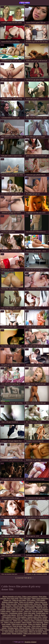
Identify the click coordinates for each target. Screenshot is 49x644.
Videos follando (27, 622)
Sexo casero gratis (13, 598)
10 (28, 578)
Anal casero (27, 626)
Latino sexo (28, 611)
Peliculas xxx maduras (36, 630)
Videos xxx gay (18, 621)
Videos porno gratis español (32, 633)
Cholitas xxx (7, 600)
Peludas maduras (17, 633)
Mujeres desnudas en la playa (12, 597)
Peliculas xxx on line (40, 619)
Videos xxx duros (29, 621)
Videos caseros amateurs (30, 597)
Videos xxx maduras (34, 624)
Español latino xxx (42, 613)
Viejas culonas (36, 626)
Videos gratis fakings (9, 615)
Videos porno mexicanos (39, 628)
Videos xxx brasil (17, 611)
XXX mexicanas (38, 622)
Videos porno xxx (6, 621)
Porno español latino (21, 632)
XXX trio (20, 615)
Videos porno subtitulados (40, 598)
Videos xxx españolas (7, 630)
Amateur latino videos (34, 617)
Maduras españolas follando (33, 606)
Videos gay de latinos (35, 632)
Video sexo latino (18, 606)
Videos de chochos (40, 615)
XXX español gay (27, 619)
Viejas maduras (22, 617)
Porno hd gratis (18, 626)
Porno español (28, 615)
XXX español (41, 600)
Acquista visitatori (31, 642)
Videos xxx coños (11, 604)
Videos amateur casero (9, 617)
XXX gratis (20, 609)
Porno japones (11, 609)
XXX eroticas (31, 600)
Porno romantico (43, 609)
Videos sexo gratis (31, 609)
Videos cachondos (29, 608)
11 (31, 578)
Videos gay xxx (24, 3)
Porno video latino (29, 613)
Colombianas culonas (16, 613)
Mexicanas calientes (21, 630)
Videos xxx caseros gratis (14, 608)
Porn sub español (38, 611)
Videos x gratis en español (12, 622)
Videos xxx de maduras (26, 602)
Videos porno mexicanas (19, 624)
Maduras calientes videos (10, 602)
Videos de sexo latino (19, 600)
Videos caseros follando (13, 619)
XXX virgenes (9, 632)
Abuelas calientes (25, 628)
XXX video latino (25, 598)
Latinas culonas (6, 611)
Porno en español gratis (25, 604)
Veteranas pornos (13, 628)
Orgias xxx (37, 604)
